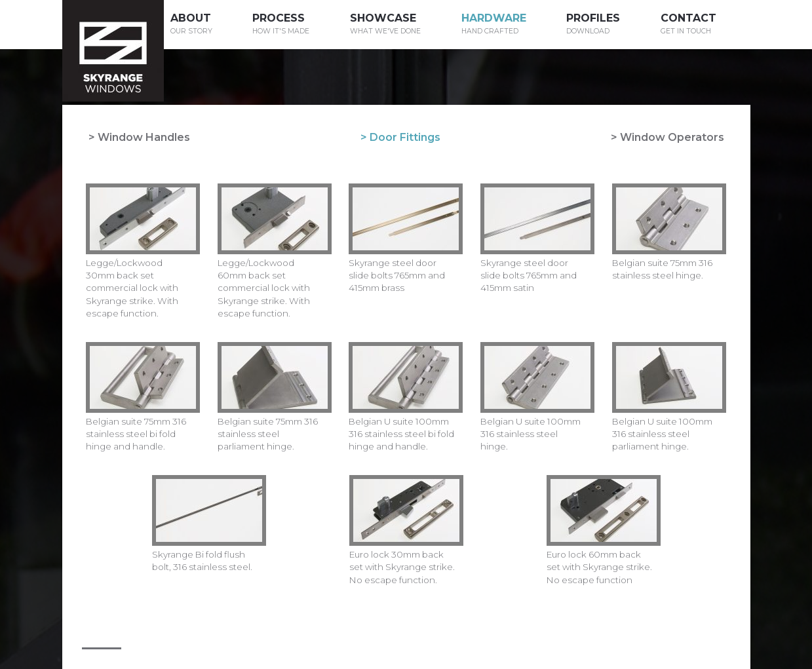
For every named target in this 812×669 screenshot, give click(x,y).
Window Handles (144, 137)
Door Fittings (405, 137)
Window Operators (672, 137)
